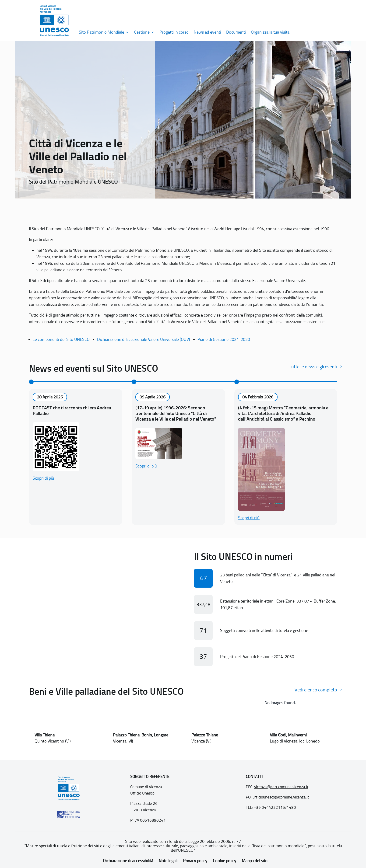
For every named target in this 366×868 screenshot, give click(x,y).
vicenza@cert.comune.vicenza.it (281, 787)
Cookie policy (225, 861)
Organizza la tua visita (270, 32)
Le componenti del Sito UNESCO (61, 339)
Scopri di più (43, 478)
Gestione (142, 32)
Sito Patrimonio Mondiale (102, 32)
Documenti (236, 32)
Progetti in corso (174, 32)
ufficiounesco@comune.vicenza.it (281, 797)
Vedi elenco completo (316, 690)
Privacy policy (195, 861)
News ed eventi (207, 32)
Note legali (168, 861)
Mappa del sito (255, 861)
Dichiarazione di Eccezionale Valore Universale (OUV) (144, 339)
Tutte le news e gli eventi (313, 367)
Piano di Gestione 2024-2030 (224, 339)
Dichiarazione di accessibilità (128, 861)
